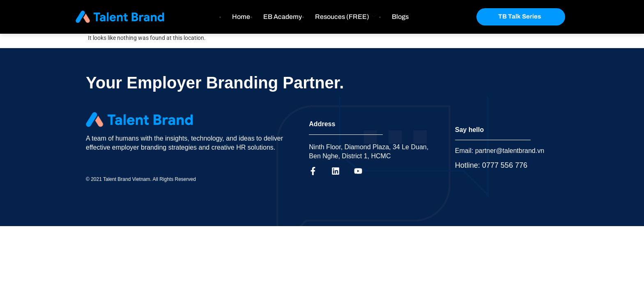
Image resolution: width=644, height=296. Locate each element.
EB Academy (283, 17)
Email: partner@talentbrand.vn (500, 151)
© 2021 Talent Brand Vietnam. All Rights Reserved (141, 179)
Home (241, 17)
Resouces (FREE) (346, 17)
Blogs (400, 17)
